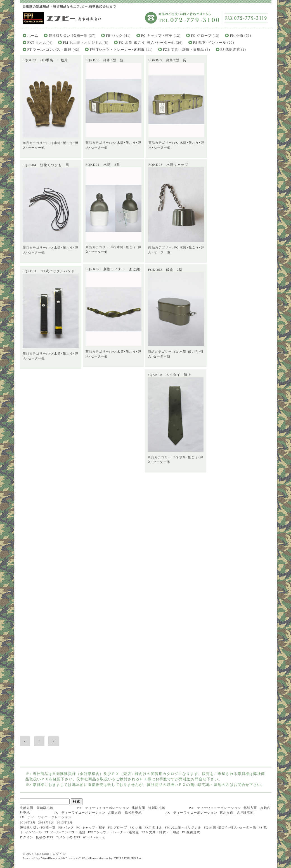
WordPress (49, 858)
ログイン (27, 837)
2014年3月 (28, 822)
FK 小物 (236, 36)
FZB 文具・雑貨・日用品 (184, 50)
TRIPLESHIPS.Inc (128, 858)
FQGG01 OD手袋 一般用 (45, 60)
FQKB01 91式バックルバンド (49, 280)
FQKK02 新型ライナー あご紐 (113, 271)
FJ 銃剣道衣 (230, 50)
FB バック (114, 36)
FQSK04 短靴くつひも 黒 (46, 166)
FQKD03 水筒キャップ (168, 165)
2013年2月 (65, 822)
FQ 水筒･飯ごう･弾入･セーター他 (147, 43)
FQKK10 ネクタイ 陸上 (167, 381)
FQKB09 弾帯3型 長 (167, 60)
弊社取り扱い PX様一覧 (68, 36)
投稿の (45, 837)
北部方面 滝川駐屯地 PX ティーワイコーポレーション (186, 808)
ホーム (33, 36)
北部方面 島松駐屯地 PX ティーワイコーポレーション (163, 813)
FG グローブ (201, 36)
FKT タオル (37, 43)
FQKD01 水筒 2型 (103, 165)
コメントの (68, 837)
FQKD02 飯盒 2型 (162, 273)
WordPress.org (94, 837)
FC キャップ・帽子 (157, 36)
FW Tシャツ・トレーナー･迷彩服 (117, 50)
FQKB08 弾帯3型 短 (104, 60)
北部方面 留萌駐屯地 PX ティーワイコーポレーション (74, 808)
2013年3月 (46, 822)
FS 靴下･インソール (210, 43)
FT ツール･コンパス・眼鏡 (49, 50)
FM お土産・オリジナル (83, 43)
